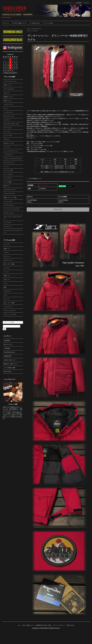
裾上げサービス (8, 344)
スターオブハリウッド (10, 190)
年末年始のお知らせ (9, 352)
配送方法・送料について (11, 364)
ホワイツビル (8, 128)
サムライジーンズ (9, 116)
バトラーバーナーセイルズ (11, 209)
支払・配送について (19, 23)
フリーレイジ (8, 227)
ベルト (6, 295)
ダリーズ (6, 93)
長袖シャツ (7, 249)
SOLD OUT (58, 209)
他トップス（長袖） (9, 264)
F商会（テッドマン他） (11, 197)
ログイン (86, 3)
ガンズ (6, 108)
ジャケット (35, 31)
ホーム (6, 23)
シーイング (7, 147)
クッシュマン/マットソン (11, 151)
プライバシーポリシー (59, 625)
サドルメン (7, 139)
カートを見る (48, 23)
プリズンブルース (9, 205)
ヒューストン (8, 132)
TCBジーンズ (8, 85)
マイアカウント (68, 3)
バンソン (6, 166)
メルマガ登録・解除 (9, 368)
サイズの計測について (35, 179)
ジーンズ (6, 268)
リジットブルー (8, 174)
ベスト (6, 283)
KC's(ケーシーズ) (9, 143)
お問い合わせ (35, 23)
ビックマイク (8, 223)
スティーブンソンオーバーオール (13, 218)
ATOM (9, 372)
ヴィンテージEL (8, 170)
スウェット (7, 256)
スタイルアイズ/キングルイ (12, 124)
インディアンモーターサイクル (13, 159)
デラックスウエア (9, 89)
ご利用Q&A (7, 348)
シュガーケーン (8, 112)
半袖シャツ (7, 276)
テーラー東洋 (8, 182)
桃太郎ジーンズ (8, 97)
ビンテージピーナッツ (10, 81)
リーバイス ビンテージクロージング (13, 231)
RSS (5, 372)
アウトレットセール (9, 311)
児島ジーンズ (8, 101)
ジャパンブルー (8, 201)
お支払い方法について (10, 360)
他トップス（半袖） (9, 303)
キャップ (6, 299)
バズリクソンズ (8, 104)
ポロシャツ (7, 280)
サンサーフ (7, 120)
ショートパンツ (8, 307)
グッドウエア (8, 178)
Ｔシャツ (6, 272)
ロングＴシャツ (8, 260)
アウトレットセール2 (10, 314)
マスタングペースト (9, 194)
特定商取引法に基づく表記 (43, 625)
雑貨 (5, 287)
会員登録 (78, 3)
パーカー (6, 252)
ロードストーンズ (9, 163)
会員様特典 (7, 341)
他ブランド (7, 186)
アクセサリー (8, 291)
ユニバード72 (8, 135)
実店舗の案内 (8, 356)
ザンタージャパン (37, 29)
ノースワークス (8, 155)
